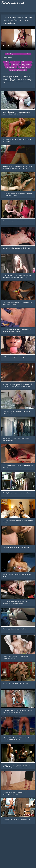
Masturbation (26, 62)
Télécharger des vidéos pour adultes (18, 54)
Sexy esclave (26, 65)
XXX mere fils (13, 2)
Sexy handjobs (24, 67)
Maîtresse (15, 62)
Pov (7, 65)
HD (6, 62)
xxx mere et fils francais (18, 70)
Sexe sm (15, 65)
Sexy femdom (11, 67)
